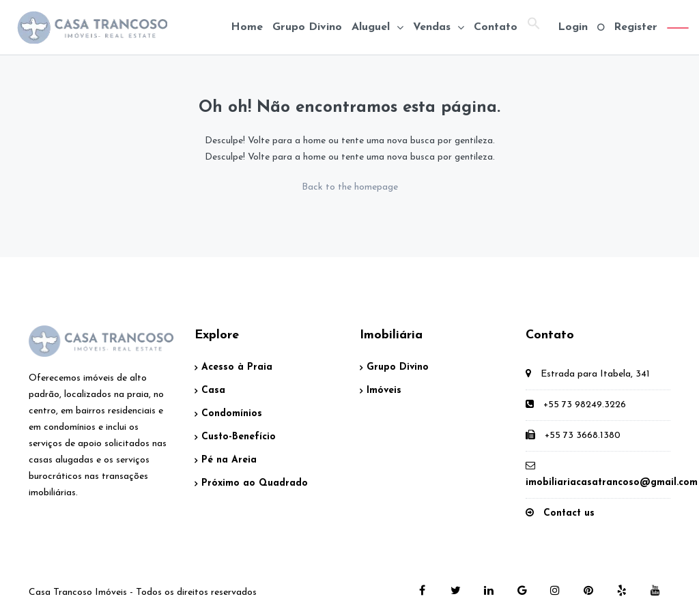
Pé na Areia (229, 460)
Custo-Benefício (239, 437)
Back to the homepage (350, 187)
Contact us (569, 513)
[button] (534, 27)
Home (247, 27)
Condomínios (232, 414)
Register (636, 27)
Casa (213, 391)
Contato (496, 27)
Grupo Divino (307, 27)
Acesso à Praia (237, 367)
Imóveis (384, 391)
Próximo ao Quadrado (255, 483)
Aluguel (371, 27)
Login (573, 27)
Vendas (432, 27)
